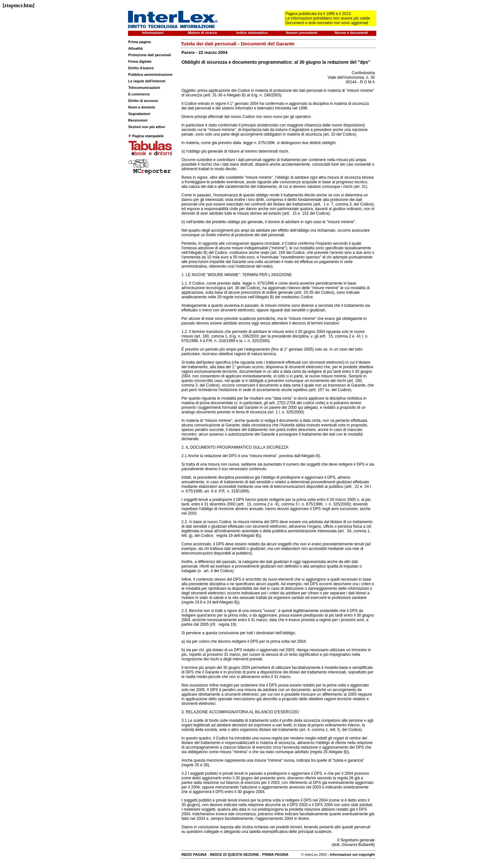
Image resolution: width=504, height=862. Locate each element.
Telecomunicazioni (144, 88)
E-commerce (139, 94)
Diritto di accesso (143, 101)
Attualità (136, 48)
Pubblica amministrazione (151, 75)
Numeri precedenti (302, 33)
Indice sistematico (252, 33)
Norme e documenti (351, 33)
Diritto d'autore (141, 68)
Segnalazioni (139, 114)
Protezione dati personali (150, 55)
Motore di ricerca (202, 33)
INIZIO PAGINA (194, 854)
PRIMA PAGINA (275, 854)
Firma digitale (140, 61)
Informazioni (153, 33)
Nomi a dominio (142, 107)
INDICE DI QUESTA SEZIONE (235, 854)
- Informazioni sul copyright (351, 854)
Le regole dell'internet (147, 81)
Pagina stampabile (146, 136)
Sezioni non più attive (147, 127)
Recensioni (138, 120)
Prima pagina (140, 42)
